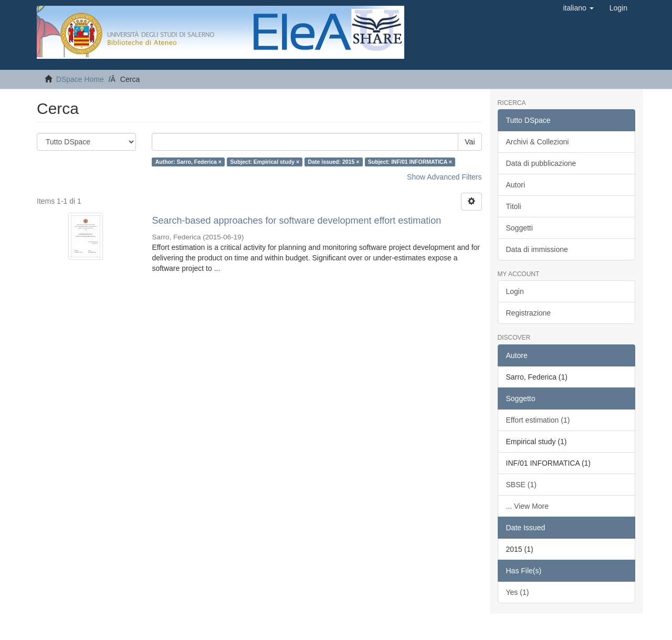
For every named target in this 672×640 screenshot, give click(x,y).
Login (515, 291)
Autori (516, 185)
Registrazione (529, 313)
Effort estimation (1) (538, 420)
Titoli (514, 206)
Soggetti (519, 228)
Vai (470, 142)
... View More (527, 506)
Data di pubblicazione (541, 163)
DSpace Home (80, 79)
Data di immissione (537, 249)
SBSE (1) (521, 485)
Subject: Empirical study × (265, 162)
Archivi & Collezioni (538, 142)
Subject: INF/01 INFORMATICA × (410, 162)
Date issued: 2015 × (334, 162)
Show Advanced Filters (444, 177)
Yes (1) (518, 592)
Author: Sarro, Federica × (188, 162)
